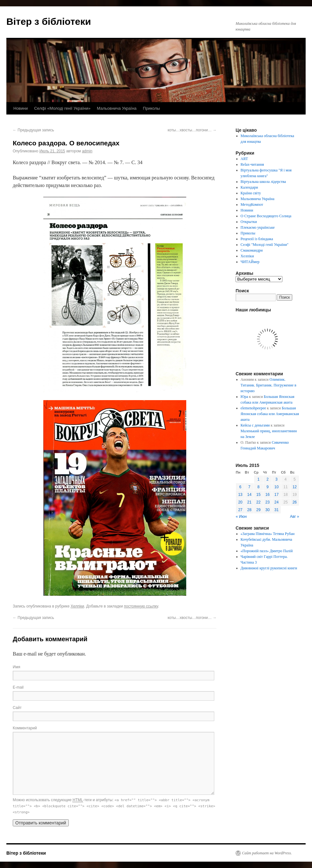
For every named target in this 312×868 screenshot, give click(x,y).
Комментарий (25, 728)
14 (249, 495)
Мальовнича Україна (117, 108)
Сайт (17, 708)
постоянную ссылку (141, 606)
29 (258, 510)
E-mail (18, 687)
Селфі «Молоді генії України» (62, 108)
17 (277, 495)
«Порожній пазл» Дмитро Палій (267, 551)
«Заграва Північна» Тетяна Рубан (268, 534)
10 (277, 487)
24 (277, 502)
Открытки (249, 222)
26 (295, 502)
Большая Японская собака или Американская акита (270, 414)
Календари (249, 187)
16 (268, 495)
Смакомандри (252, 250)
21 (249, 502)
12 (295, 487)
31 (277, 510)
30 (268, 510)
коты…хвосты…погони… (192, 130)
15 (258, 495)
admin (87, 151)
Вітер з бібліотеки (49, 21)
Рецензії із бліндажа (257, 239)
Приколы (152, 108)
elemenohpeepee (253, 408)
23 (268, 502)
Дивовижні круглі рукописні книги (269, 568)
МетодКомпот (252, 205)
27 (240, 510)
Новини (21, 108)
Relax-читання (252, 164)
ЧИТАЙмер (250, 262)
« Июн (241, 517)
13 (240, 495)
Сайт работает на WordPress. (267, 853)
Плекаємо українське (258, 227)
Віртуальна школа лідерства (263, 182)
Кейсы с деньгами (255, 425)
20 (240, 502)
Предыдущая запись (33, 130)
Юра (245, 397)
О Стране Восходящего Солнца (266, 216)
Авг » (295, 517)
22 (258, 502)
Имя (16, 667)
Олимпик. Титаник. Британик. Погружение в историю (269, 385)
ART (244, 159)
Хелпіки (77, 606)
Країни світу (251, 193)
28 (249, 510)
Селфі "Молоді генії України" (265, 245)
